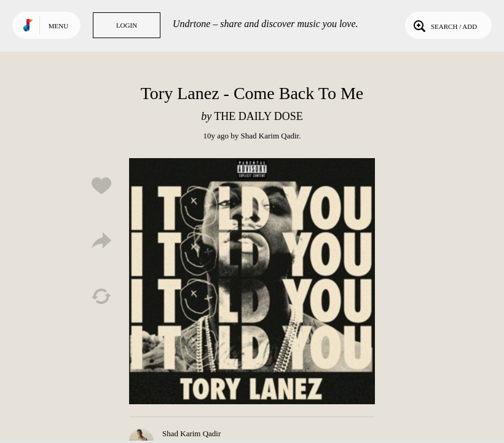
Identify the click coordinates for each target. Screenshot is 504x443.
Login (127, 25)
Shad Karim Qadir (270, 136)
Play (252, 281)
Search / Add (444, 25)
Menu (58, 26)
